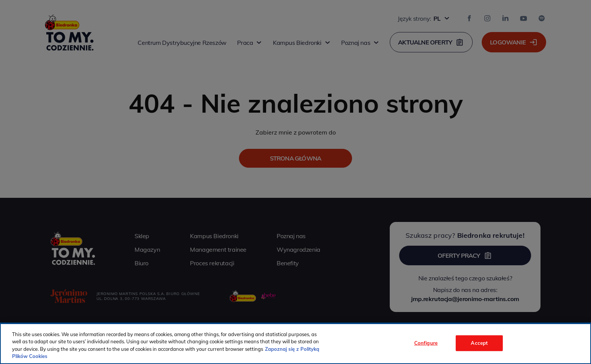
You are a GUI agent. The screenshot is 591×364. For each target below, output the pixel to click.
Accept (479, 343)
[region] (295, 344)
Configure (426, 343)
